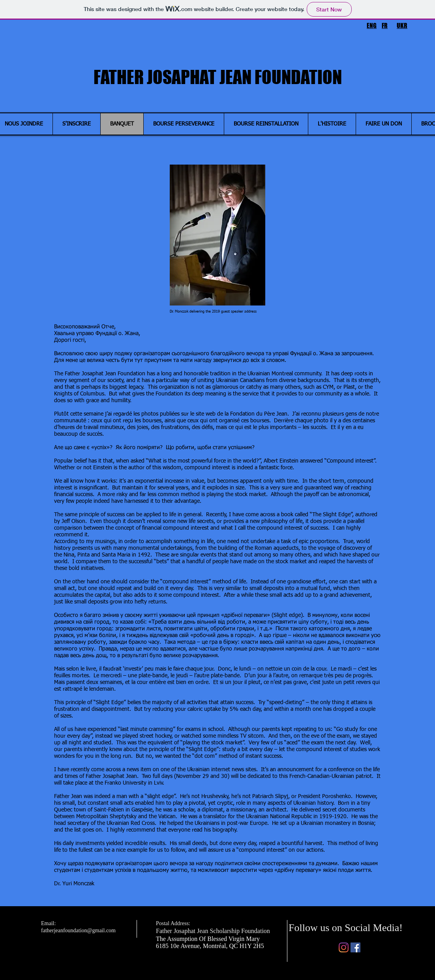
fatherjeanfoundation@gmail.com (78, 930)
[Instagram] (344, 947)
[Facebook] (355, 947)
